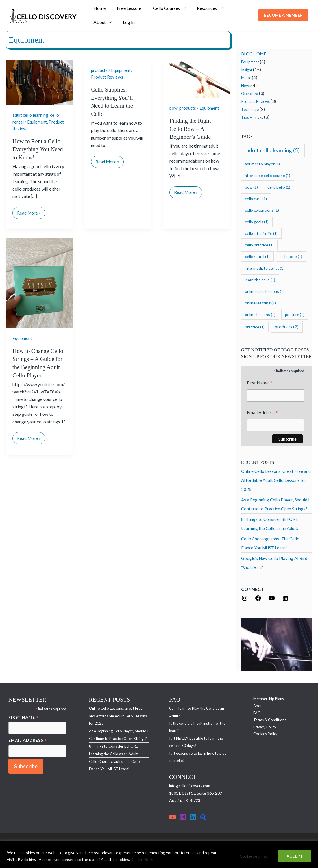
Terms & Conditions (267, 722)
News (246, 85)
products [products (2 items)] (287, 327)
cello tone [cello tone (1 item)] (291, 256)
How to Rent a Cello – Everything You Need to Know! (38, 149)
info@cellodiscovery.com (191, 786)
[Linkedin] (193, 818)
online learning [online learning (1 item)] (260, 303)
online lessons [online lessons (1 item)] (260, 314)
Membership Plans (266, 700)
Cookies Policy (263, 737)
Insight (248, 70)
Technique (251, 109)
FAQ (254, 715)
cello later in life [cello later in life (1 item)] (261, 233)
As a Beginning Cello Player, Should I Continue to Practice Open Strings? (115, 739)
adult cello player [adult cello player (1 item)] (262, 164)
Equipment (38, 121)
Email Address (262, 413)
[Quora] (203, 818)
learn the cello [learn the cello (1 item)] (260, 280)
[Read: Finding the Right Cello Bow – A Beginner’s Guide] (196, 78)
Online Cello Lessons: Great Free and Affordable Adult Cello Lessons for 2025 (276, 481)
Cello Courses (161, 10)
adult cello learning (31, 115)
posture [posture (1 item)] (295, 314)
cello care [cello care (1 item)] (256, 199)
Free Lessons (126, 10)
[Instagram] (183, 818)
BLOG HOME (255, 54)
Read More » (29, 211)
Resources (199, 10)
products (100, 70)
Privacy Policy (262, 730)
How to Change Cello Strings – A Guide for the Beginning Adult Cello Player (34, 367)
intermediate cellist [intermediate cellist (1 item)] (265, 268)
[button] (283, 17)
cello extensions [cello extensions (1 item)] (262, 210)
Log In (98, 27)
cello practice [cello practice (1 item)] (259, 245)
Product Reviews (107, 77)
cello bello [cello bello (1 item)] (279, 187)
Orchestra (251, 93)
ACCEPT (295, 856)
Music (246, 78)
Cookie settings (254, 856)
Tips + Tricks (253, 117)
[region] (159, 855)
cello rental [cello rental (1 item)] (257, 256)
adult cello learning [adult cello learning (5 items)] (273, 150)
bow (174, 108)
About (230, 10)
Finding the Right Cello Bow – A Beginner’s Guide (191, 129)
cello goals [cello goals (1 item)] (257, 222)
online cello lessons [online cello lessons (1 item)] (265, 291)
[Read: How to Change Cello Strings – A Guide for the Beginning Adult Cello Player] (39, 283)
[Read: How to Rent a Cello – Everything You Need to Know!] (39, 82)
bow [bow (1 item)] (251, 187)
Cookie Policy (144, 860)
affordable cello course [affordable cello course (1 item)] (268, 175)
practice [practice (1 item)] (255, 327)
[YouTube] (173, 818)
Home (98, 10)
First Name (259, 383)
